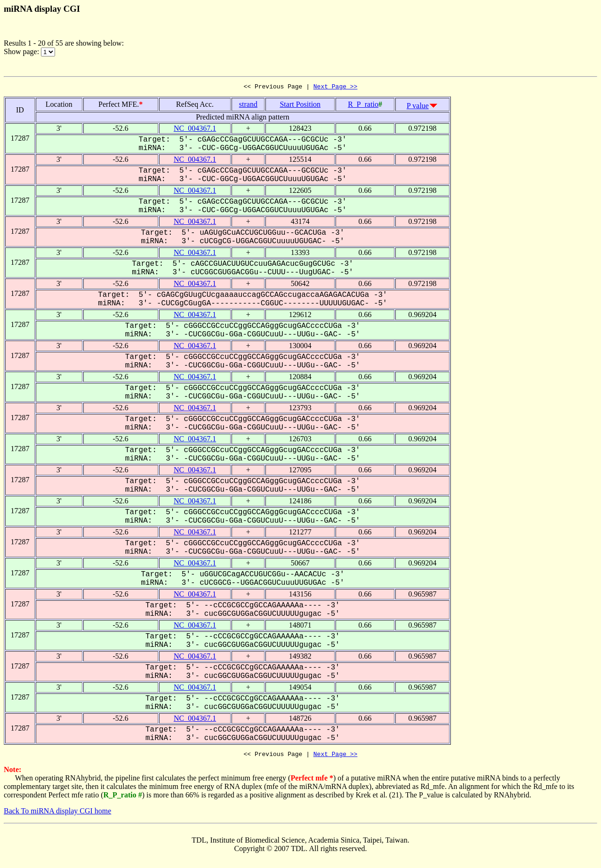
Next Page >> (336, 88)
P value (418, 107)
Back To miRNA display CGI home (57, 814)
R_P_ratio (363, 106)
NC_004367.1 (195, 130)
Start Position (300, 106)
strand (248, 106)
